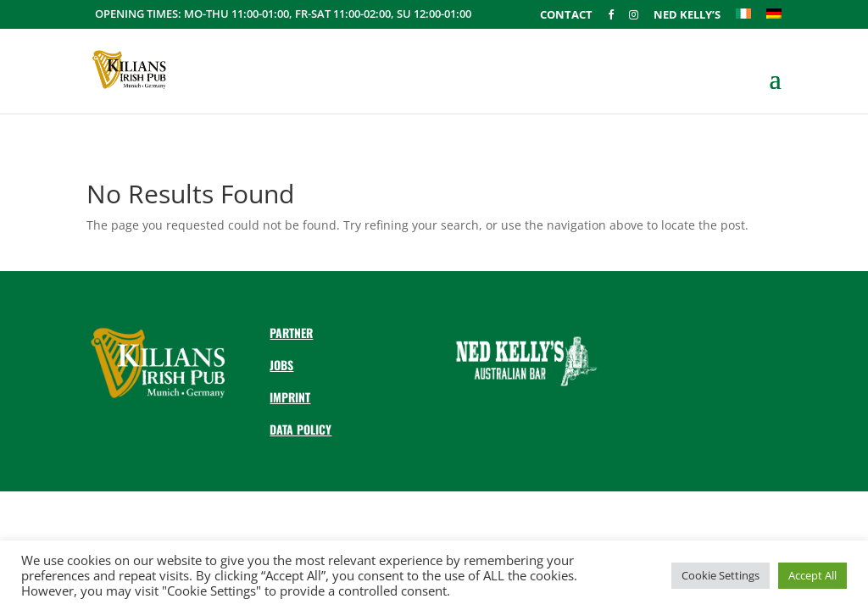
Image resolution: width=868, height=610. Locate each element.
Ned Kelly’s (687, 16)
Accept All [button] (812, 575)
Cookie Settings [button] (721, 575)
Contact (566, 16)
